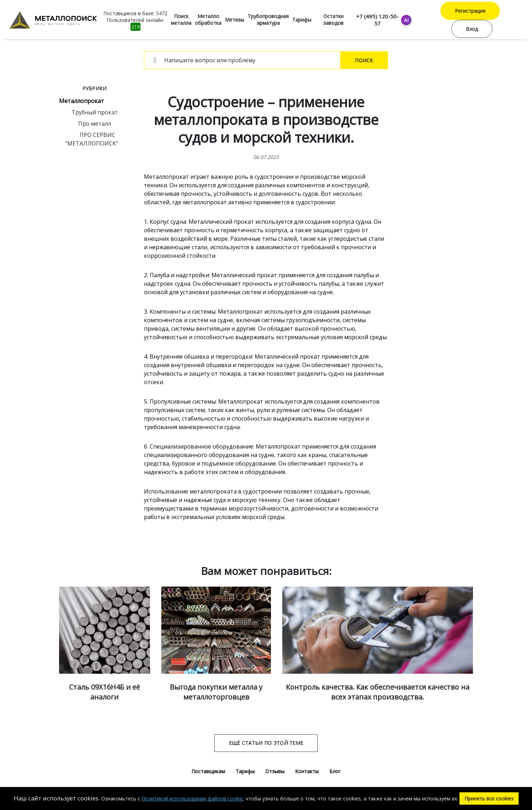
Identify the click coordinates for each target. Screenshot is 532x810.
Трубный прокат (95, 112)
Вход (472, 29)
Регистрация (470, 11)
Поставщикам (208, 771)
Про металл (95, 124)
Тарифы (302, 20)
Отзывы (275, 771)
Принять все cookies (489, 798)
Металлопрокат (82, 101)
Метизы (235, 20)
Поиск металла (181, 19)
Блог (335, 771)
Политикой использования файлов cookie (192, 798)
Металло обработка (208, 19)
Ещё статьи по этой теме (266, 743)
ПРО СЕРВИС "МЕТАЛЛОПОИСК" (92, 139)
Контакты (307, 771)
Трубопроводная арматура (268, 19)
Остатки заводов (333, 19)
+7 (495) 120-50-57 (377, 20)
